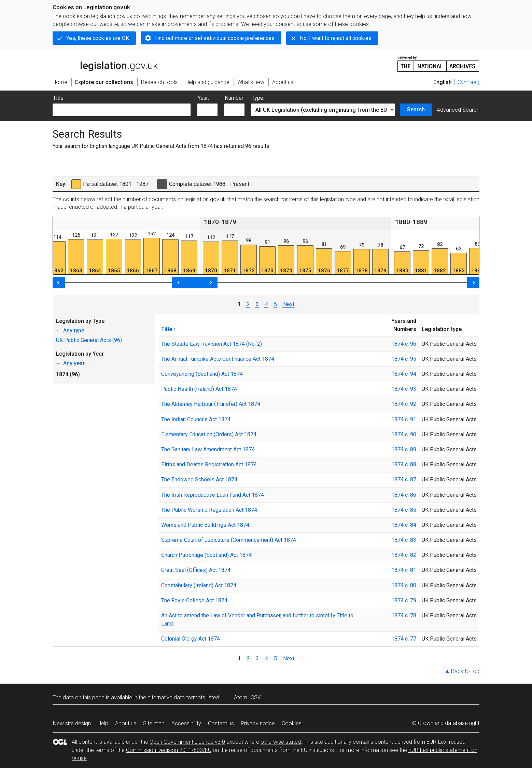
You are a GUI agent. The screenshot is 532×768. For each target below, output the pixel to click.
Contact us (221, 723)
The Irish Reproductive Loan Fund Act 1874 (213, 495)
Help (103, 723)
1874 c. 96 (404, 344)
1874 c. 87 (404, 479)
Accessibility (186, 723)
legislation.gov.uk (105, 63)
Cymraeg (468, 82)
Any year (70, 363)
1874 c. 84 (404, 525)
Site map (154, 723)
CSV (256, 697)
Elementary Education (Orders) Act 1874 (209, 434)
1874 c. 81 (404, 570)
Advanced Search (458, 110)
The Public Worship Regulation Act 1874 (209, 510)
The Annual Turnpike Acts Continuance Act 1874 (218, 359)
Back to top (465, 671)
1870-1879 (220, 222)
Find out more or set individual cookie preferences (214, 38)
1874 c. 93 (404, 389)
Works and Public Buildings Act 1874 (205, 525)
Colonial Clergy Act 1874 (191, 639)
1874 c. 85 (404, 510)
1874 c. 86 (404, 495)
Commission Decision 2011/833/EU (169, 750)
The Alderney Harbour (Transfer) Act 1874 (211, 404)
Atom (241, 697)
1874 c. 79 (404, 600)
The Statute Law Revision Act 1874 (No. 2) (212, 344)
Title (167, 329)
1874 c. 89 (404, 449)
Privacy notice (258, 723)
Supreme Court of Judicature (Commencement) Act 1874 (229, 540)
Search (416, 109)
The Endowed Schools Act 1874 (199, 479)
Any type (70, 331)
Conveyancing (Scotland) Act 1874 (202, 374)
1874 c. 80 (404, 585)
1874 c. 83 (404, 540)
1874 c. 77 (404, 639)
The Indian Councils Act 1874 (196, 419)
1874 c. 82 (404, 555)
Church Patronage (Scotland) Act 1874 (206, 555)
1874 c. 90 (404, 434)
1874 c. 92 (404, 404)
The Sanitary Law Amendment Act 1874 (208, 449)
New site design (72, 723)
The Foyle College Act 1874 (194, 600)
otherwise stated (281, 742)
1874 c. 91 (404, 419)
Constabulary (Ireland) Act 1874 (199, 585)
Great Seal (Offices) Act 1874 (196, 570)
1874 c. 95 (404, 359)
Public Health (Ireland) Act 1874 (199, 389)
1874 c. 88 (404, 464)
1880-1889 (411, 222)
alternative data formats (176, 697)
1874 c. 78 (404, 615)
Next (288, 304)
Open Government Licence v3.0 (187, 742)
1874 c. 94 (404, 374)
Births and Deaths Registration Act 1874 (209, 464)
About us (126, 723)
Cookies (292, 723)
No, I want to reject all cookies (336, 38)
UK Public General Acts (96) (89, 340)
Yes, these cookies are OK (98, 38)
